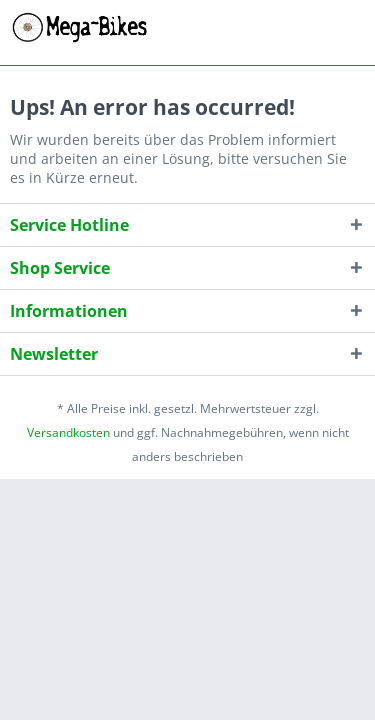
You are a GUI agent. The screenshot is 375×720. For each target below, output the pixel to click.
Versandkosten (68, 432)
